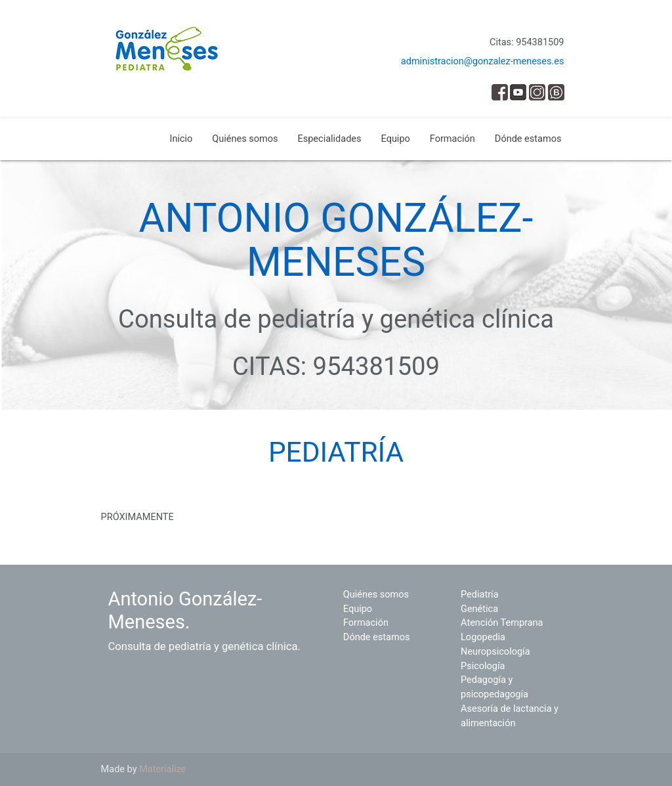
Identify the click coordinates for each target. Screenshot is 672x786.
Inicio (181, 139)
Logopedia (483, 637)
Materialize (162, 769)
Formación (452, 139)
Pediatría (479, 595)
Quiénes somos (245, 139)
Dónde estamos (528, 139)
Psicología (483, 666)
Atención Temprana (502, 623)
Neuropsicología (495, 652)
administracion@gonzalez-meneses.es (483, 61)
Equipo (396, 139)
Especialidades (330, 139)
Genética (479, 609)
